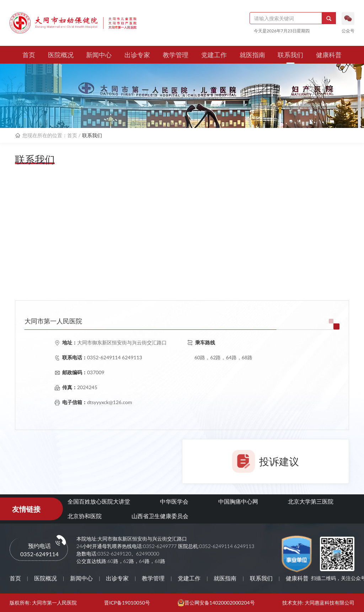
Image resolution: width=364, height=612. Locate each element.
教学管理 (176, 55)
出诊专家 (137, 55)
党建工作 (214, 55)
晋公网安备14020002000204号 (220, 603)
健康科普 (329, 55)
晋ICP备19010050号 (127, 603)
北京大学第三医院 (311, 501)
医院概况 (61, 55)
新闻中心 (99, 55)
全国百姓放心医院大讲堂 (99, 501)
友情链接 (26, 509)
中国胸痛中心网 (238, 501)
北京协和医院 (85, 516)
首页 (29, 55)
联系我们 (290, 55)
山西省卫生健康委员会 (160, 516)
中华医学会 (174, 501)
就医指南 (252, 55)
